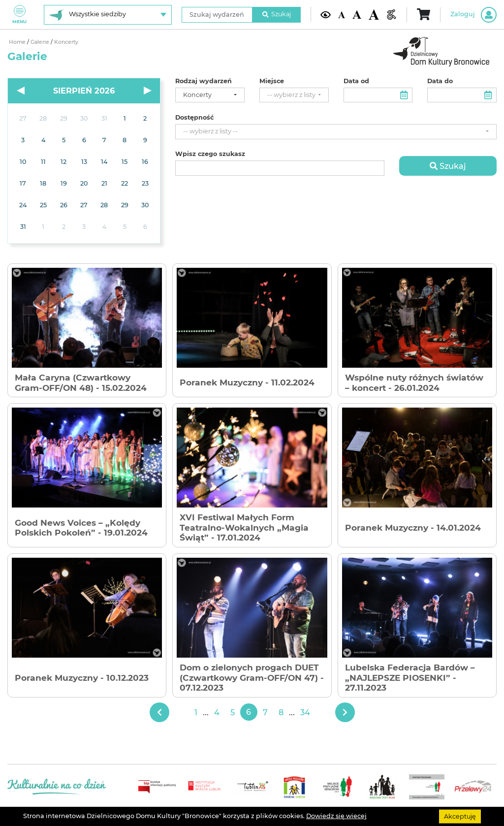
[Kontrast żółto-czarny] (326, 15)
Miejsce (272, 81)
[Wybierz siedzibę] (108, 15)
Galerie (41, 42)
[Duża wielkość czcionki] (374, 14)
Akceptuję (460, 816)
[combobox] (210, 95)
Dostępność (194, 118)
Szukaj (277, 14)
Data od (356, 81)
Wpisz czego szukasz (210, 154)
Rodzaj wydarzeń (204, 81)
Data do (440, 81)
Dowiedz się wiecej (336, 816)
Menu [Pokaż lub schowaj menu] (19, 15)
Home (18, 42)
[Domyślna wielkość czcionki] (342, 14)
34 (305, 712)
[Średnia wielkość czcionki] (357, 15)
